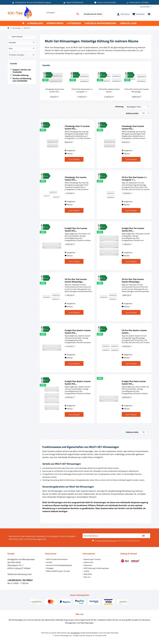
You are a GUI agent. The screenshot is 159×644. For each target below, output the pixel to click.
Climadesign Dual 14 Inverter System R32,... (77, 127)
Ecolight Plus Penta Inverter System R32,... (134, 383)
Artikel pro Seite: (132, 113)
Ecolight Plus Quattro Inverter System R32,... (78, 332)
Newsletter (88, 574)
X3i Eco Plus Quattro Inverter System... (109, 90)
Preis (11, 48)
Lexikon (87, 571)
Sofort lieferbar (17, 37)
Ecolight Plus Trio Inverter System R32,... (76, 229)
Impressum (88, 565)
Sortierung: (119, 106)
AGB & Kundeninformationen (57, 559)
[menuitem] (145, 7)
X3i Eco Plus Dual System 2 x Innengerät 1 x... (82, 90)
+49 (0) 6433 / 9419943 (20, 580)
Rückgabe (50, 568)
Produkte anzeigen (22, 55)
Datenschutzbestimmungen (107, 541)
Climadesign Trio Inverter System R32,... (76, 178)
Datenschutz (89, 562)
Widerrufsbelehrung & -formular (58, 571)
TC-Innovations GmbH (99, 636)
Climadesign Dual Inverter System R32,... (55, 90)
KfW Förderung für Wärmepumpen (96, 568)
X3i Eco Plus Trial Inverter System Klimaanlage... (137, 90)
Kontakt (49, 562)
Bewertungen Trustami (92, 559)
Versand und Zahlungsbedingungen (59, 565)
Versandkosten (75, 633)
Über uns (87, 577)
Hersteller (12, 42)
